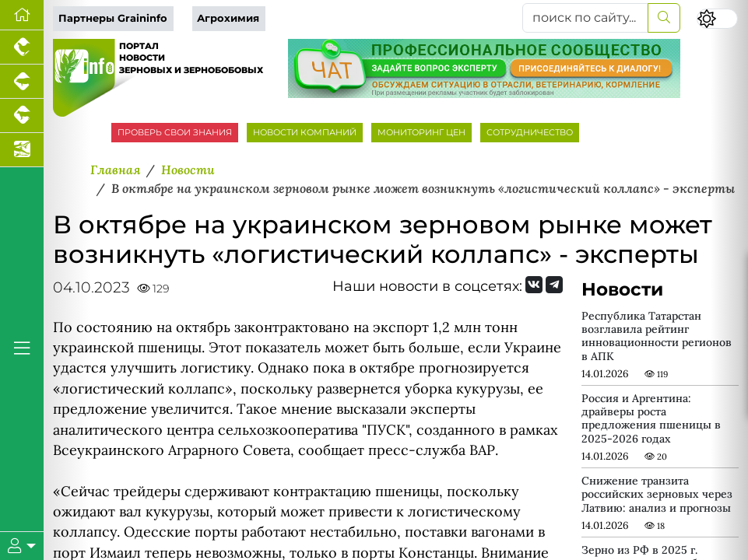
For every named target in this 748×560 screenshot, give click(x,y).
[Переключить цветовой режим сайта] (717, 19)
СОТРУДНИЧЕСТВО (530, 132)
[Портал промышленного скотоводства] (22, 116)
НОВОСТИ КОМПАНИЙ (305, 132)
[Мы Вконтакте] (534, 285)
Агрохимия (228, 18)
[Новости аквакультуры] (22, 150)
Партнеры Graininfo (113, 18)
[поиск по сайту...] (585, 18)
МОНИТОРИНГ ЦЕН (421, 132)
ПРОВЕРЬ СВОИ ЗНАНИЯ (175, 132)
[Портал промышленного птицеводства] (22, 47)
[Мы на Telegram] (554, 285)
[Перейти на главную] (22, 15)
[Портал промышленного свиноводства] (22, 82)
